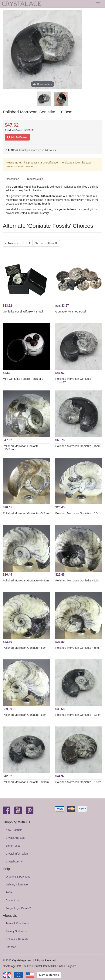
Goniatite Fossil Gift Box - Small (23, 311)
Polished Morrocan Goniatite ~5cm (25, 648)
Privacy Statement (16, 931)
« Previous (12, 243)
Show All (52, 243)
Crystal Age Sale (15, 838)
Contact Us (12, 900)
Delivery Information (17, 885)
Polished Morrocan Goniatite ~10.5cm (21, 448)
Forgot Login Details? (18, 908)
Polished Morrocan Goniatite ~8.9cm (26, 782)
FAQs (9, 892)
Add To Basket (17, 137)
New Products (14, 830)
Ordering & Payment (18, 877)
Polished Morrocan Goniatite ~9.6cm (78, 782)
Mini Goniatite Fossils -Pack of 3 (23, 379)
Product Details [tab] (34, 179)
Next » (39, 243)
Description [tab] (12, 179)
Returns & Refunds (17, 939)
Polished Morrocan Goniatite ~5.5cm (26, 513)
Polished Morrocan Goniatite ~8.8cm (78, 715)
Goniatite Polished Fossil (71, 311)
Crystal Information (17, 854)
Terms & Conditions (17, 923)
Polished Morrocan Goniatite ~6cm (25, 715)
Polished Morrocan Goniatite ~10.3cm (73, 380)
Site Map (11, 947)
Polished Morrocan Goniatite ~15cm (78, 446)
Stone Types (13, 846)
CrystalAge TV (14, 862)
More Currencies (49, 975)
